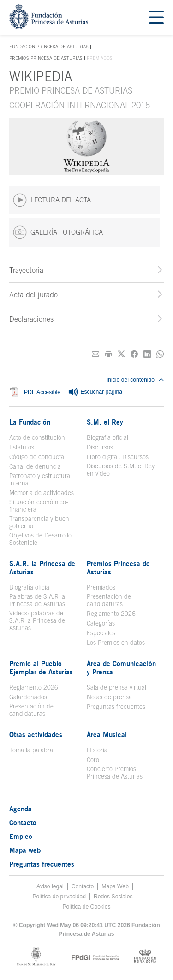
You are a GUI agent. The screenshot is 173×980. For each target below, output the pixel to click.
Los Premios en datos (116, 643)
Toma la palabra (31, 750)
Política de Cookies (86, 907)
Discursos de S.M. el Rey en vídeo (121, 470)
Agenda (21, 809)
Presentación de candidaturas (109, 600)
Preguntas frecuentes (116, 707)
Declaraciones (31, 319)
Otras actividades (36, 734)
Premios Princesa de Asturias (46, 58)
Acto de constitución (37, 437)
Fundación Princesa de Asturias (49, 47)
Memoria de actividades (42, 493)
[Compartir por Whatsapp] (160, 354)
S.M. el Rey (105, 422)
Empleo (21, 836)
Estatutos (22, 447)
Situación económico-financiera (39, 506)
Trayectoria (26, 270)
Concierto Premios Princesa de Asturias (115, 773)
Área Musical (107, 734)
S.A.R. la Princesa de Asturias (42, 567)
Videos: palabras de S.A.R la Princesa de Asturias (37, 620)
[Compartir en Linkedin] (147, 354)
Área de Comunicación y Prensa (121, 667)
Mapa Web (115, 886)
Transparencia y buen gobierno (39, 522)
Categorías (101, 623)
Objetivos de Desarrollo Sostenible (40, 539)
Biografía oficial (107, 437)
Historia (97, 750)
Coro (93, 760)
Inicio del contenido (135, 380)
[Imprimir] (108, 354)
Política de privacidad (59, 897)
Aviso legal (50, 886)
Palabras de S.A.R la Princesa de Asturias (37, 600)
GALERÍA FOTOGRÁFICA (58, 232)
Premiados (101, 587)
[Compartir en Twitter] (121, 354)
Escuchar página (95, 392)
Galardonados (28, 697)
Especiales (101, 633)
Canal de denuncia (35, 466)
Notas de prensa (109, 697)
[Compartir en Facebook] (134, 354)
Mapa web (25, 850)
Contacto (23, 822)
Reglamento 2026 (111, 614)
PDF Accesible (42, 392)
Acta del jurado (33, 295)
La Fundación (30, 422)
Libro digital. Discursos (118, 457)
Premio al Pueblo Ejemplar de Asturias (41, 667)
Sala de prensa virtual (116, 687)
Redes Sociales (113, 897)
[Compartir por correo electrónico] (95, 354)
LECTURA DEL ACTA (52, 200)
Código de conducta (37, 457)
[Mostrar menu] (156, 18)
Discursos (100, 447)
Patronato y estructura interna (40, 479)
